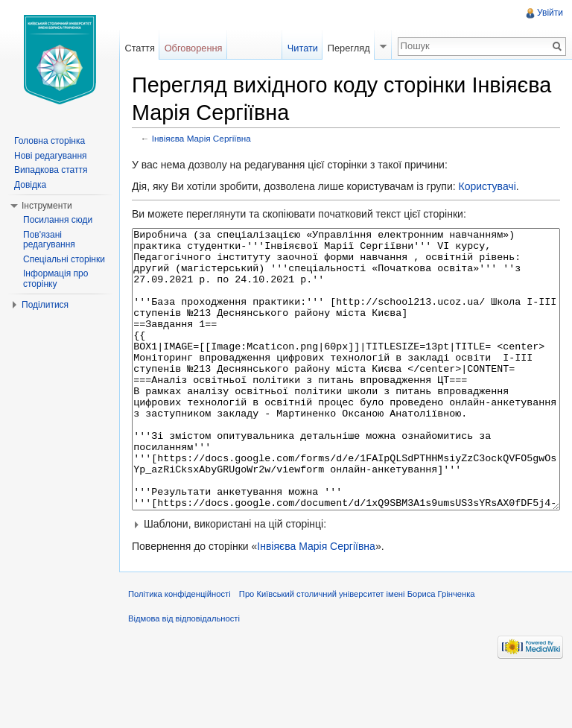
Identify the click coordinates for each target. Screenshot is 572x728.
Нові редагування (51, 156)
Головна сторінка (50, 141)
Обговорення (194, 48)
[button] (346, 580)
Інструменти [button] (47, 206)
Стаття (139, 48)
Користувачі (487, 186)
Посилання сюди (58, 220)
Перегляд (349, 48)
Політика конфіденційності (179, 650)
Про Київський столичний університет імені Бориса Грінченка (357, 650)
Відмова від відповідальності (184, 674)
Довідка (30, 185)
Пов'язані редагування (49, 240)
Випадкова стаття (51, 170)
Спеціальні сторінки (64, 259)
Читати (303, 48)
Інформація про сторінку (55, 279)
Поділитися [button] (45, 305)
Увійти (550, 13)
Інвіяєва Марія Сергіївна (201, 138)
